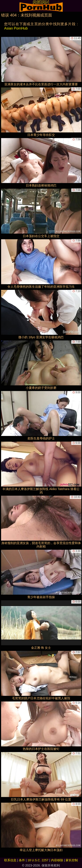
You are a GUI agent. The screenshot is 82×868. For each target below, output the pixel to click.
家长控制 (72, 860)
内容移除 (57, 860)
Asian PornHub (16, 28)
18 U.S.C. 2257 (38, 860)
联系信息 (10, 860)
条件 (22, 860)
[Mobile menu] (4, 6)
